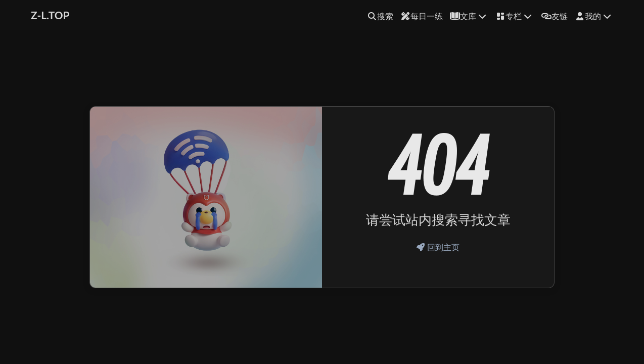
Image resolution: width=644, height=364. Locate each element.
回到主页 (438, 247)
